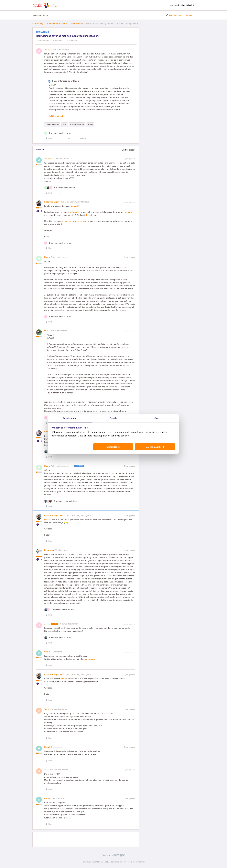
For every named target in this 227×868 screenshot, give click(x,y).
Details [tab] (113, 418)
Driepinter (49, 550)
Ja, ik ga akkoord (155, 447)
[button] (174, 15)
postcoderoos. (90, 659)
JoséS (47, 50)
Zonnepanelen (76, 24)
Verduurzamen (77, 125)
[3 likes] (61, 188)
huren (90, 125)
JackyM (48, 159)
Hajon (47, 257)
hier (88, 215)
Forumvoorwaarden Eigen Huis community (102, 862)
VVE (65, 125)
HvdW (47, 652)
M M (46, 331)
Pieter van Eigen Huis (54, 202)
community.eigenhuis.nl (182, 5)
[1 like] (57, 133)
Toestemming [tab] (70, 418)
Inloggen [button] (189, 15)
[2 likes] (59, 610)
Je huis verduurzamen (56, 24)
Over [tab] (157, 418)
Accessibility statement (135, 862)
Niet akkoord (113, 447)
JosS (46, 709)
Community (38, 24)
